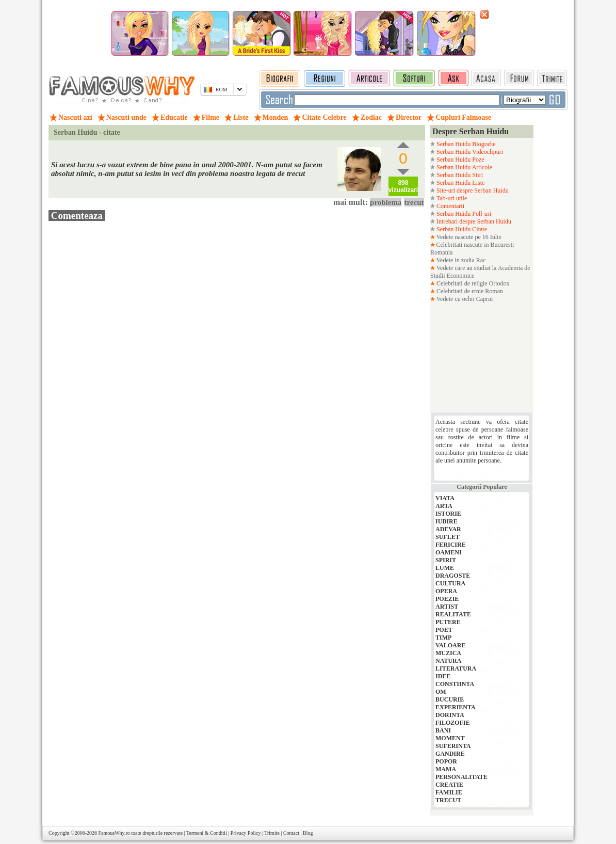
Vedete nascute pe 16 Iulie (468, 237)
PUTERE (448, 622)
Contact (291, 833)
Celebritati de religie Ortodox (472, 283)
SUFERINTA (453, 746)
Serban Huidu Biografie (465, 144)
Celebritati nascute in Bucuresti (475, 245)
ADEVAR (448, 529)
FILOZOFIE (453, 723)
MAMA (446, 769)
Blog (308, 833)
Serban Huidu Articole (464, 167)
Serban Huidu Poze (460, 160)
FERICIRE (451, 545)
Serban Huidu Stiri (459, 175)
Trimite (272, 833)
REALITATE (453, 614)
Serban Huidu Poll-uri (463, 214)
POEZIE (447, 599)
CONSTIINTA (455, 684)
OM (441, 692)
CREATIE (449, 785)
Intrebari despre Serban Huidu (473, 221)
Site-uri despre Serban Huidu (472, 190)
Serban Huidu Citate (461, 229)
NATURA (448, 661)
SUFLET (448, 537)
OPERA (446, 591)
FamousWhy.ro (114, 833)
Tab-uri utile (451, 198)
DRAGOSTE (453, 576)
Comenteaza (77, 216)
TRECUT (448, 800)
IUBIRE (447, 521)
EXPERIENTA (456, 707)
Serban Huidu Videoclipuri (469, 152)
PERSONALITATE (461, 777)
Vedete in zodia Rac (460, 260)
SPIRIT (446, 560)
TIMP (443, 638)
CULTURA (450, 583)
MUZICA (448, 653)
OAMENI (449, 552)
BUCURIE (450, 699)
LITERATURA (456, 668)
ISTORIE (448, 514)
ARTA (444, 506)
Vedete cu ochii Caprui (464, 299)
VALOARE (450, 645)
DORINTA (450, 715)
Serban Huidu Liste (460, 183)
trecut (414, 202)
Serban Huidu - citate (87, 132)
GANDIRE (450, 754)
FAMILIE (449, 792)
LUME (445, 568)
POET (444, 630)
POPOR (446, 761)
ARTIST (447, 607)
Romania (441, 252)
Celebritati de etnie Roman (469, 291)
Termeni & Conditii (207, 833)
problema (386, 202)
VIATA (445, 498)
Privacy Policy (246, 833)
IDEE (443, 676)
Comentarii (450, 206)
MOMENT (450, 738)
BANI (443, 730)
